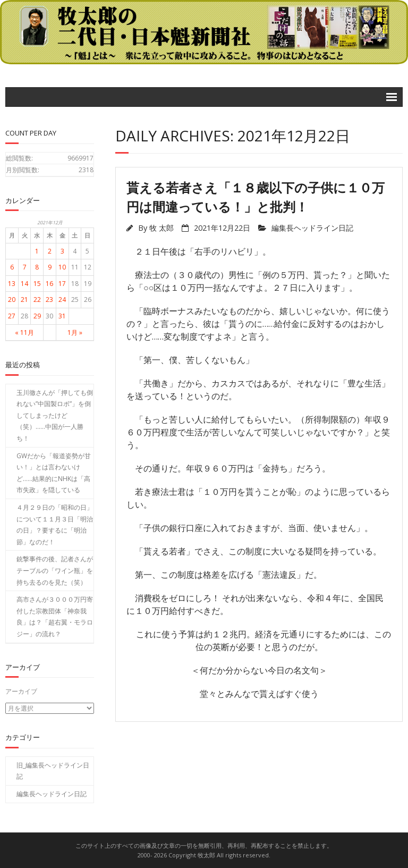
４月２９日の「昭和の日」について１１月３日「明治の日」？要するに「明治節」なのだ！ (55, 525)
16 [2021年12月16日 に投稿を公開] (49, 284)
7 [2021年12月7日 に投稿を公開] (25, 267)
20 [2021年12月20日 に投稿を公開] (12, 300)
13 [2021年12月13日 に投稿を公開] (12, 284)
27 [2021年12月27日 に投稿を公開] (12, 316)
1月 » (75, 332)
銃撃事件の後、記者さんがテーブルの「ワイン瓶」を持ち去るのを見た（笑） (55, 570)
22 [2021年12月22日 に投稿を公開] (37, 300)
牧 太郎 (161, 228)
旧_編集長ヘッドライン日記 (53, 770)
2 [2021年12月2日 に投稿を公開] (50, 251)
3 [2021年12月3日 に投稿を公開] (62, 251)
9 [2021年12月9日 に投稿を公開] (50, 267)
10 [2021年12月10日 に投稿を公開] (62, 267)
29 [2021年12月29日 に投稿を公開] (37, 316)
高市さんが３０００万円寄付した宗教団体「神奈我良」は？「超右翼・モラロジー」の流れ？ (55, 617)
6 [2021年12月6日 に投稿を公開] (12, 267)
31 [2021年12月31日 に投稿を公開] (62, 316)
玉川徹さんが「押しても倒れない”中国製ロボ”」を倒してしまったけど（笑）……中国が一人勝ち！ (55, 415)
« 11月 (24, 332)
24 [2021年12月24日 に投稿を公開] (62, 300)
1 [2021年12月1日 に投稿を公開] (37, 251)
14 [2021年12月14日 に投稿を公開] (24, 284)
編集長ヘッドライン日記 (312, 228)
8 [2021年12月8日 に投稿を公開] (37, 267)
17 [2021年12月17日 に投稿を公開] (62, 284)
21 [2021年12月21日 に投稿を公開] (24, 300)
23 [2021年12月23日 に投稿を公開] (49, 300)
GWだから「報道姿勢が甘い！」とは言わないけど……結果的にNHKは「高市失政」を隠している (54, 473)
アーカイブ (21, 691)
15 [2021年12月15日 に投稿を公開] (37, 284)
